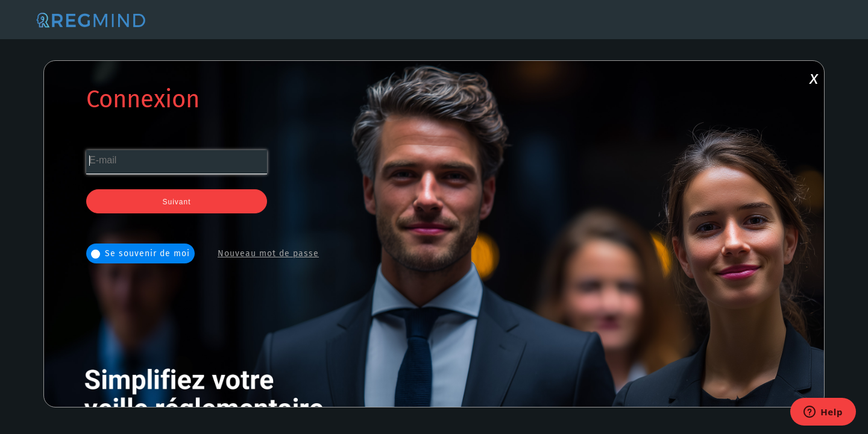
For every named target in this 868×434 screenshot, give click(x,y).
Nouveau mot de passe (268, 253)
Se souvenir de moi (140, 253)
